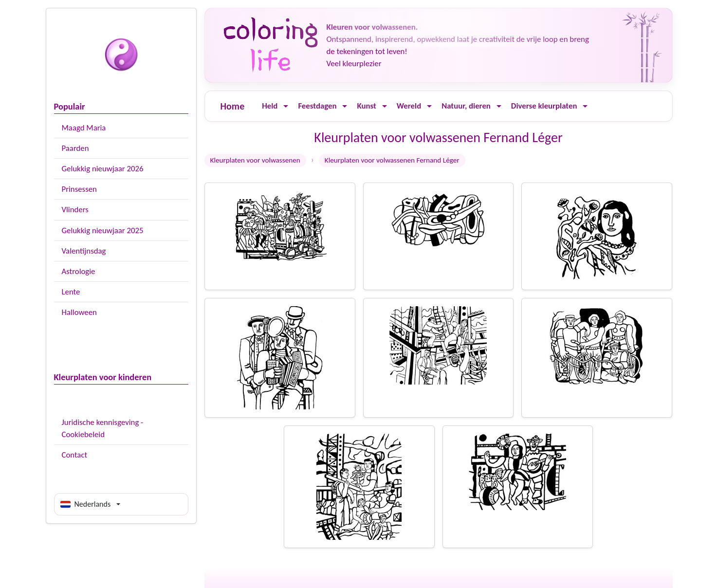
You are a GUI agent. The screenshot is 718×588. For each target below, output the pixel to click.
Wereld (409, 106)
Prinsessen (79, 189)
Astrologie (79, 271)
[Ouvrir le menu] (286, 106)
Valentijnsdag (84, 251)
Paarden (75, 148)
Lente (71, 292)
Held (270, 106)
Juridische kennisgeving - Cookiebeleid (103, 428)
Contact (75, 455)
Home (233, 106)
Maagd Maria (84, 128)
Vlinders (75, 210)
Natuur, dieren (466, 106)
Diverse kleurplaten (544, 106)
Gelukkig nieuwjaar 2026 (103, 169)
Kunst (366, 106)
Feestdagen (317, 106)
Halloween (79, 312)
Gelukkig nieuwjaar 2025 (103, 230)
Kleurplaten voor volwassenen (255, 160)
